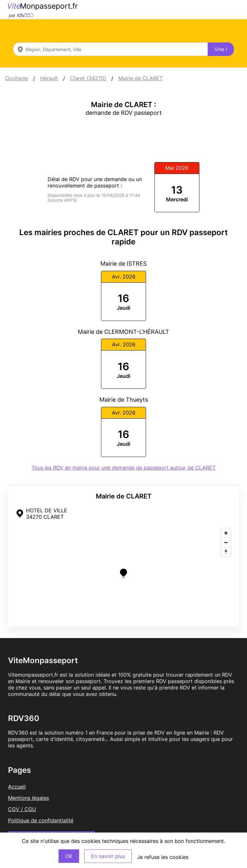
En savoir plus (108, 856)
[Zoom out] (226, 542)
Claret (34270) (88, 78)
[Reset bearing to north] (226, 552)
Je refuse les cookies (163, 857)
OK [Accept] (69, 856)
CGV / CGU (22, 809)
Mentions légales (28, 798)
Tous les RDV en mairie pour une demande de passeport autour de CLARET (123, 468)
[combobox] (110, 49)
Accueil (17, 787)
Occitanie (17, 78)
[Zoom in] (226, 533)
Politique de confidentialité (41, 820)
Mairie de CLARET (141, 78)
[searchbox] (110, 49)
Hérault (49, 78)
